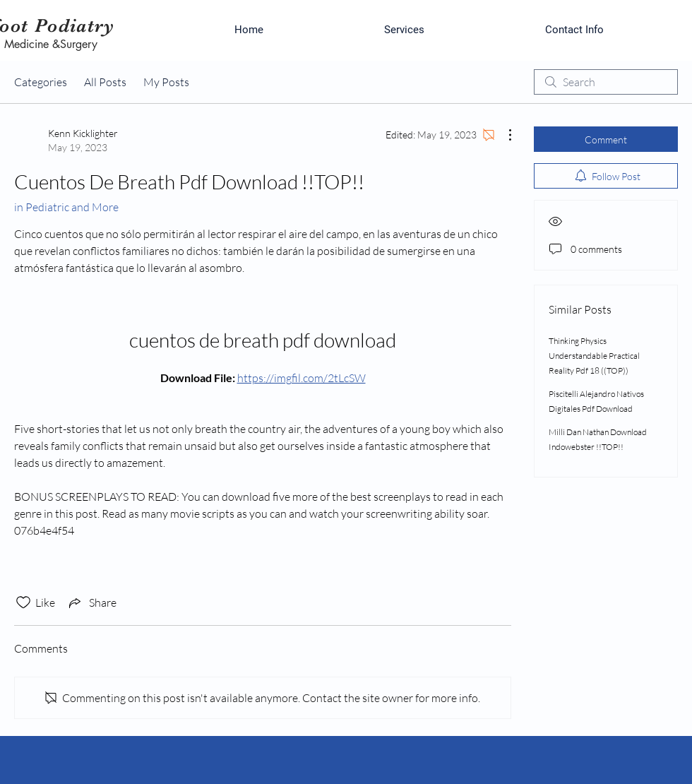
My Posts (166, 82)
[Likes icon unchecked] (23, 602)
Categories (41, 82)
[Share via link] (91, 602)
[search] (606, 82)
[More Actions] (503, 135)
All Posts (105, 82)
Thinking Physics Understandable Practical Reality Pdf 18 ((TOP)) (594, 356)
